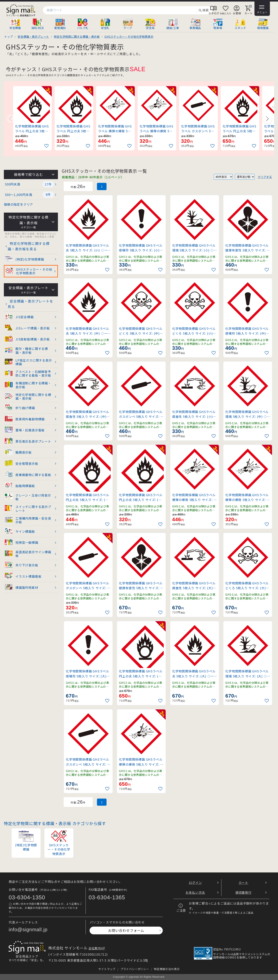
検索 (203, 10)
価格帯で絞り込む (28, 174)
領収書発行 (243, 892)
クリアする (265, 177)
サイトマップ (107, 969)
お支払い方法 (195, 892)
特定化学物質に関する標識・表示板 (28, 222)
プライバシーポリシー (135, 969)
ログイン (195, 883)
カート (243, 883)
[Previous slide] (11, 119)
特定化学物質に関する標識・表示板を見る (29, 246)
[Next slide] (267, 119)
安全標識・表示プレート (28, 290)
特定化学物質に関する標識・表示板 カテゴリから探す (55, 823)
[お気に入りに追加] (47, 146)
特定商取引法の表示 (167, 969)
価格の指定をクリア (18, 204)
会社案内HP (97, 948)
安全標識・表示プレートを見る (31, 304)
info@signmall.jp (28, 930)
